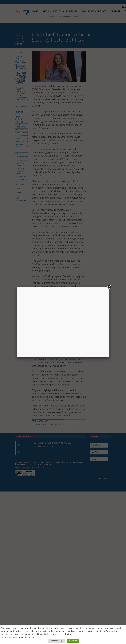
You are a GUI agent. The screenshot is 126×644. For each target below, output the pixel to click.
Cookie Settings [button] (57, 641)
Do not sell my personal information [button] (18, 637)
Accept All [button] (73, 641)
